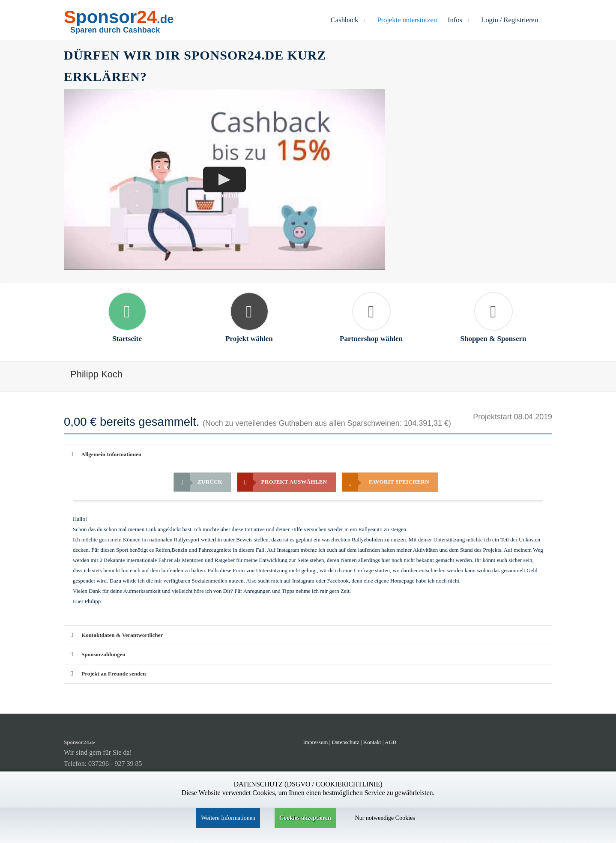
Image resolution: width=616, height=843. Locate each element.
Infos (459, 20)
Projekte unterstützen (407, 20)
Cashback (349, 20)
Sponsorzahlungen (98, 654)
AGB (390, 742)
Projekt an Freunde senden (108, 674)
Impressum (316, 742)
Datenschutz (345, 742)
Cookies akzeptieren (305, 818)
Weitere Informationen (228, 818)
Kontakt (373, 742)
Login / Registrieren (510, 20)
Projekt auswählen (282, 482)
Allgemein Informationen (106, 454)
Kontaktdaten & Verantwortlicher (117, 635)
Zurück (198, 482)
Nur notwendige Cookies (385, 818)
